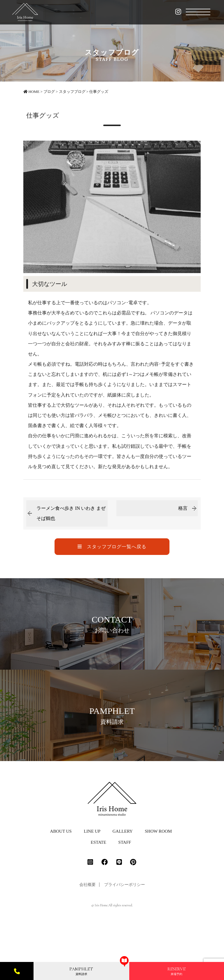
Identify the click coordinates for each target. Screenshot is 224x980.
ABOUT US (61, 874)
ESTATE (98, 885)
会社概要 (87, 928)
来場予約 (176, 971)
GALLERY (123, 874)
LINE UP (92, 874)
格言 (183, 508)
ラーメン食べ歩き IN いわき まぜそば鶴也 (71, 513)
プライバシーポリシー (125, 928)
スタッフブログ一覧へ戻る (112, 547)
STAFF (125, 885)
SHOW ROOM (158, 874)
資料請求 (81, 971)
